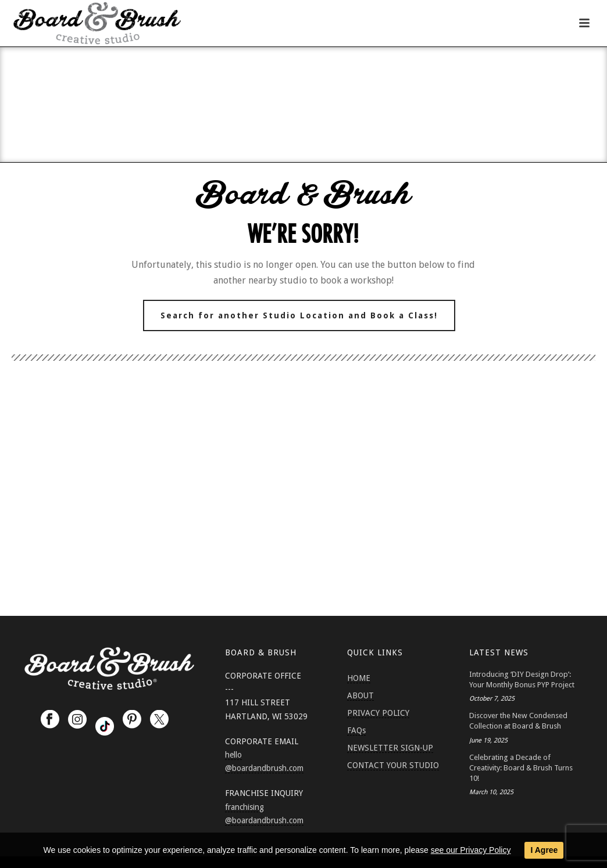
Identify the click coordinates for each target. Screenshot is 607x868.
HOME (359, 678)
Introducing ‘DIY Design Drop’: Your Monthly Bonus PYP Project (522, 679)
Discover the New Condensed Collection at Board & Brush (518, 721)
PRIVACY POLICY (378, 713)
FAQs (356, 730)
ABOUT (360, 695)
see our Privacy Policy (471, 850)
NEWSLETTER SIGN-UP (390, 748)
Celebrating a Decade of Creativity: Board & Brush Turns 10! (521, 768)
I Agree (544, 850)
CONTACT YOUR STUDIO (393, 765)
